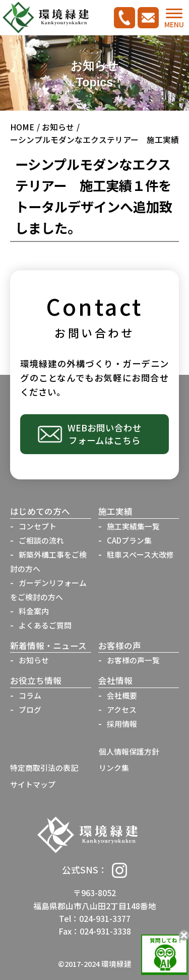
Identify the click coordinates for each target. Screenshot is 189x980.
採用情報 (122, 724)
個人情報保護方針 (129, 751)
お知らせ (58, 127)
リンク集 (114, 768)
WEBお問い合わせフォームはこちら (105, 434)
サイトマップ (33, 784)
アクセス (122, 709)
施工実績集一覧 (133, 526)
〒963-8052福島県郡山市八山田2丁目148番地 (95, 899)
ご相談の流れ (41, 540)
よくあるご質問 (45, 625)
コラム (30, 695)
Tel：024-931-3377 (95, 919)
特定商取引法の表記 (44, 768)
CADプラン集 (129, 540)
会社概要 (122, 695)
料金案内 (34, 611)
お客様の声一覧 (133, 660)
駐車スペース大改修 (140, 554)
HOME (22, 127)
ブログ (30, 709)
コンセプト (38, 526)
